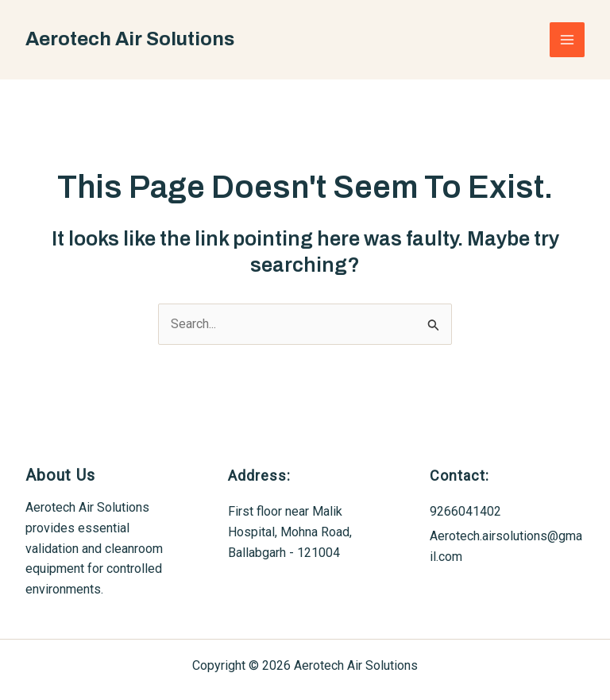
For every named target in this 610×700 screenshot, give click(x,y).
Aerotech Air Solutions (130, 39)
